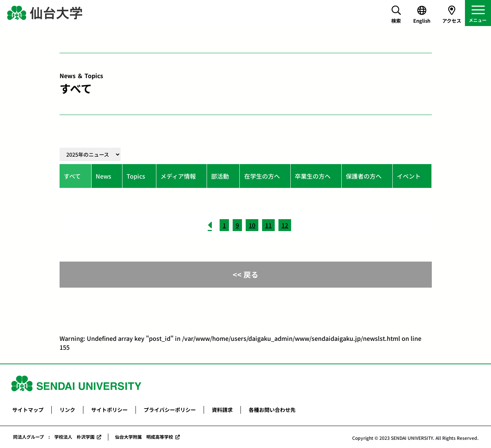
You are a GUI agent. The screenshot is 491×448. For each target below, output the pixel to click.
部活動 (220, 176)
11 (268, 225)
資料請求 (222, 410)
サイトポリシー (109, 410)
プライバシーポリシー (170, 410)
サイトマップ (28, 410)
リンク (67, 410)
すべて (72, 176)
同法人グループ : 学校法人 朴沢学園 (54, 437)
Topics (136, 176)
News (103, 176)
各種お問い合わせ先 (272, 410)
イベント (409, 176)
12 (285, 225)
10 (252, 225)
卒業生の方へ (313, 176)
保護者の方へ (364, 176)
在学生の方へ (262, 176)
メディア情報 (178, 176)
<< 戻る (245, 274)
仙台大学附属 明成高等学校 (144, 437)
